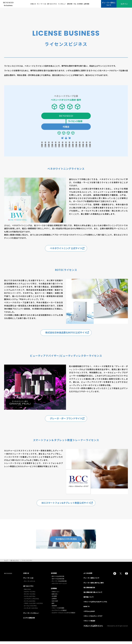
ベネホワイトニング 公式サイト (68, 248)
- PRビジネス (27, 592)
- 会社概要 (54, 599)
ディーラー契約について (109, 4)
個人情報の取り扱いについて (93, 595)
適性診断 (70, 4)
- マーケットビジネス (29, 604)
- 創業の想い (54, 596)
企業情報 (86, 4)
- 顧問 (53, 606)
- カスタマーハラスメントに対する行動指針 (63, 615)
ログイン (124, 4)
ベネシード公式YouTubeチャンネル (95, 604)
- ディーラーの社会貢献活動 (59, 584)
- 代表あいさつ (55, 594)
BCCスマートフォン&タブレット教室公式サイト (68, 505)
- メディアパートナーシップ (59, 586)
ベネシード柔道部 (89, 623)
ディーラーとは (42, 4)
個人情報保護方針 (89, 590)
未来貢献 (80, 4)
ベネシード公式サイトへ (93, 628)
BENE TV (87, 609)
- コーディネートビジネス (30, 611)
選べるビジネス (52, 4)
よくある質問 (88, 576)
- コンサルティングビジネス (31, 601)
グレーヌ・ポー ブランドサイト (68, 420)
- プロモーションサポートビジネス (33, 606)
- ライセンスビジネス (29, 599)
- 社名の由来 (54, 603)
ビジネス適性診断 (29, 620)
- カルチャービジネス (29, 594)
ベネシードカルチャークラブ (93, 619)
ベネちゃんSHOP (89, 614)
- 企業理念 (54, 601)
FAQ (75, 4)
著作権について (89, 600)
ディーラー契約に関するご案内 (94, 585)
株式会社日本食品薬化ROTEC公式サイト (68, 333)
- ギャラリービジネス (29, 597)
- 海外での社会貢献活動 (58, 581)
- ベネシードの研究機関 (58, 611)
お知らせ (33, 4)
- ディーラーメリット (29, 584)
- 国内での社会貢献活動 (58, 579)
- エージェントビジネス (30, 608)
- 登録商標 (54, 608)
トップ (6, 563)
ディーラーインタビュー (31, 616)
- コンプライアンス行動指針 (59, 613)
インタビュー (62, 4)
